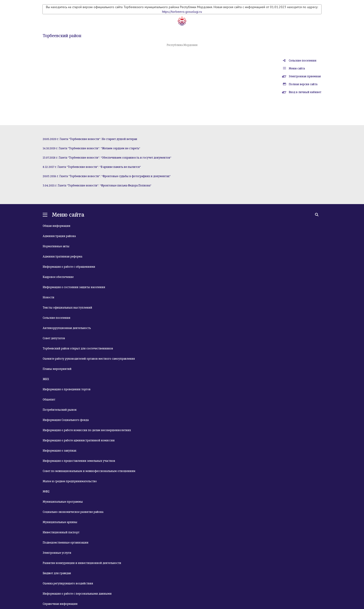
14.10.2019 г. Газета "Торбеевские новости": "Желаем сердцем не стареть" (91, 148)
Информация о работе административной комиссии (79, 440)
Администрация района (59, 236)
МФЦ (46, 492)
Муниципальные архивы (60, 522)
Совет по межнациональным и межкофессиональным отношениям (89, 471)
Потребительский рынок (60, 410)
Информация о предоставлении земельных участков (79, 461)
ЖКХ (46, 379)
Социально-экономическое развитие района (73, 512)
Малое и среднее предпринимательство (70, 481)
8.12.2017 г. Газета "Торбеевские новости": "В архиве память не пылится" (92, 167)
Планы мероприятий (57, 369)
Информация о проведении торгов (67, 389)
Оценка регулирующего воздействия (68, 583)
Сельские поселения (303, 61)
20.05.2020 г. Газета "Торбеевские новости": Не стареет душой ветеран (90, 139)
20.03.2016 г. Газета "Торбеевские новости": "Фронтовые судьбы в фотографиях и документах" (107, 176)
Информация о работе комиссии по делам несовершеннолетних (87, 430)
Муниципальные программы (63, 502)
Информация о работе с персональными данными (77, 594)
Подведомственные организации (66, 543)
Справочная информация (60, 604)
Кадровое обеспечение (58, 277)
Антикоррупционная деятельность (67, 328)
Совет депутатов (54, 338)
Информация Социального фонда (66, 420)
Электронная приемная (305, 76)
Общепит (49, 400)
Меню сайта (297, 68)
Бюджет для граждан (57, 573)
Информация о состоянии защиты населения (74, 287)
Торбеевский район (62, 36)
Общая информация (57, 226)
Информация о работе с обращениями (69, 267)
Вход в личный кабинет (305, 92)
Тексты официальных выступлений (67, 308)
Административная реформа (62, 257)
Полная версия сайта (303, 84)
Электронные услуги (57, 553)
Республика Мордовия (182, 45)
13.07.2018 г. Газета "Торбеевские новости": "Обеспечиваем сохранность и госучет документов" (107, 158)
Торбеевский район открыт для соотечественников (78, 348)
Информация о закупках (60, 451)
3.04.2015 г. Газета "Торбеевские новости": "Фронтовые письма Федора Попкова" (97, 186)
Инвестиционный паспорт (61, 532)
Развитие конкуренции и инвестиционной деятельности (82, 563)
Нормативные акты (56, 246)
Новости (49, 297)
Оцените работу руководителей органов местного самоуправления (89, 359)
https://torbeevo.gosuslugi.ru (182, 12)
